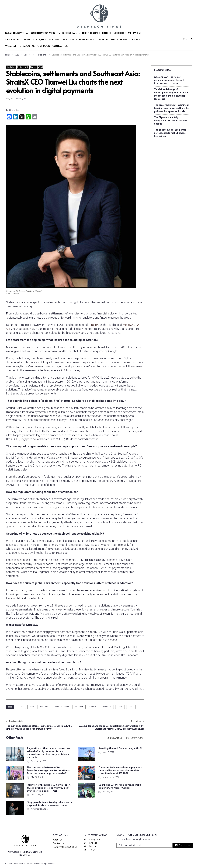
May (25, 55)
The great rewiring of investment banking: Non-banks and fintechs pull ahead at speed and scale (171, 108)
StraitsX (94, 325)
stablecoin (79, 707)
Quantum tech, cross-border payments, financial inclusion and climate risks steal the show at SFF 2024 (121, 770)
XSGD (120, 707)
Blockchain (43, 55)
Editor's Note (23, 67)
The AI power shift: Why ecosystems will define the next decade (170, 121)
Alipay (21, 707)
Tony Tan (10, 99)
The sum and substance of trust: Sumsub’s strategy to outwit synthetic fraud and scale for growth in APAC (48, 770)
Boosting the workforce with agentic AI (120, 748)
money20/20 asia (61, 707)
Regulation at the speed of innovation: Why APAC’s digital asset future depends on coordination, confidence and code (49, 753)
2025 (17, 55)
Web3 (40, 67)
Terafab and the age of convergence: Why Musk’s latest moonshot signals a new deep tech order (171, 94)
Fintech (33, 67)
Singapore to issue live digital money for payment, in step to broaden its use (50, 804)
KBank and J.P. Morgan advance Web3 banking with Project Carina (120, 786)
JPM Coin (44, 707)
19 (33, 55)
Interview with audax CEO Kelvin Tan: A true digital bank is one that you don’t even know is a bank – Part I (49, 788)
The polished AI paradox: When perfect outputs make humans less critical (170, 133)
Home (8, 55)
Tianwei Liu (107, 707)
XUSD (131, 707)
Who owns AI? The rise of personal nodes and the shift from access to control (169, 80)
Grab (32, 707)
